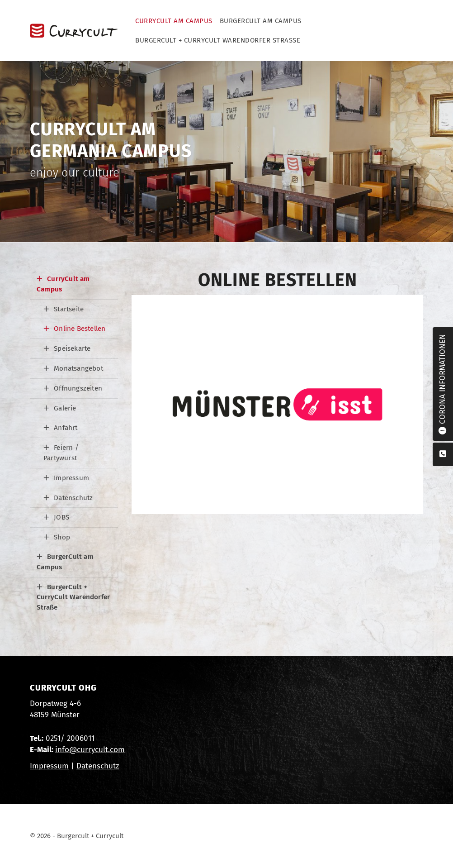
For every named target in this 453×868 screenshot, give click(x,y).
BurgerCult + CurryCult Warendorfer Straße (218, 40)
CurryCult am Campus (174, 21)
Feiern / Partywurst (61, 453)
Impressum (71, 478)
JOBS (61, 517)
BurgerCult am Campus (261, 21)
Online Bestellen (80, 329)
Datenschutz (73, 498)
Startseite (69, 309)
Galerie (65, 408)
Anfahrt (66, 428)
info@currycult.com (90, 750)
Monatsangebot (78, 368)
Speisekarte (72, 348)
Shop (62, 537)
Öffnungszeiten (78, 388)
